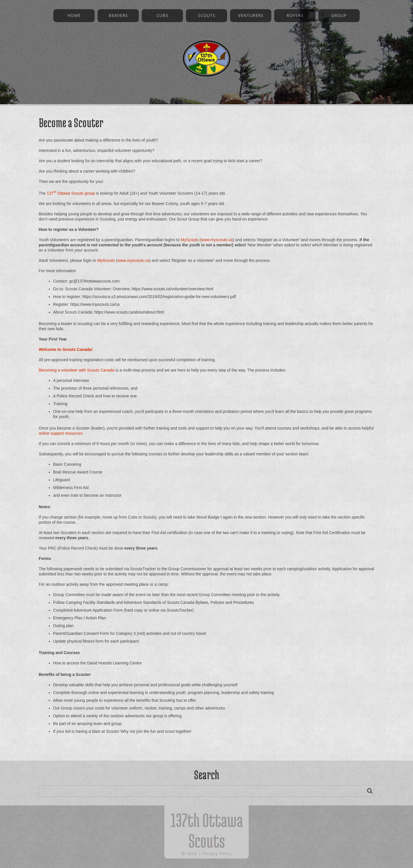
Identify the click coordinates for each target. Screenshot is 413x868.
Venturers (251, 15)
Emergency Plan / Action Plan (79, 618)
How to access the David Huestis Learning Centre (97, 663)
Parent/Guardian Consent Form (81, 633)
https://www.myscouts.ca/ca (95, 304)
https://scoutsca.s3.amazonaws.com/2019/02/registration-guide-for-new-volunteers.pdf (159, 297)
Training (60, 404)
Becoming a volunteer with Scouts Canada (77, 370)
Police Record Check (75, 396)
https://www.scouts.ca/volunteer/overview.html (173, 289)
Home (74, 15)
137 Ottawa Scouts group (71, 193)
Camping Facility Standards (90, 602)
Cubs (162, 15)
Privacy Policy (217, 853)
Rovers (295, 15)
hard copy (134, 610)
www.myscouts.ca (217, 240)
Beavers (118, 15)
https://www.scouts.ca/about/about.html (129, 312)
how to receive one (120, 396)
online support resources (61, 433)
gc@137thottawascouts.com (94, 281)
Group (339, 15)
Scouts (207, 15)
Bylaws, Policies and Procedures (225, 602)
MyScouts (189, 240)
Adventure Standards (143, 602)
